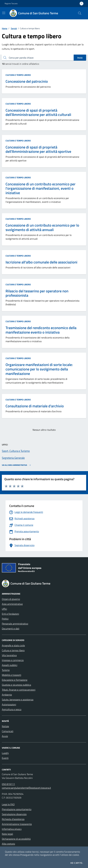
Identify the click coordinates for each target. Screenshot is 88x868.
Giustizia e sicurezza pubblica (16, 685)
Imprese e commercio (13, 660)
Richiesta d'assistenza (13, 819)
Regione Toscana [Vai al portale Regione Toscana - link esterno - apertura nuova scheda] (11, 4)
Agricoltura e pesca (12, 709)
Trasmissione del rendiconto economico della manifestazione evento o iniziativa (41, 330)
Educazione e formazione (15, 680)
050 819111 (8, 784)
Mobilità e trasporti (12, 675)
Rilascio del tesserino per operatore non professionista (37, 293)
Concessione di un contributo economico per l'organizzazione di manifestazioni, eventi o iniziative (41, 188)
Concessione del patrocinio (27, 81)
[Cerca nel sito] (80, 13)
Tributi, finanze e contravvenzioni (19, 690)
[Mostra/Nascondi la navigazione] (4, 13)
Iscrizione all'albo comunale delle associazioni (41, 262)
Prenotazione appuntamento (17, 809)
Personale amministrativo (15, 624)
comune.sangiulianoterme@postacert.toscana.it (26, 788)
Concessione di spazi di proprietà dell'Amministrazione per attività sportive (38, 149)
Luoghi (5, 753)
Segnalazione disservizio (14, 814)
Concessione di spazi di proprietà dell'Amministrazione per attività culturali (38, 113)
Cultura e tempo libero (18, 75)
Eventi (5, 758)
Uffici (4, 609)
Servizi (14, 28)
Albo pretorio (8, 844)
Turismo (6, 670)
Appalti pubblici (10, 665)
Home (5, 28)
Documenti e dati (11, 629)
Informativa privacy (12, 829)
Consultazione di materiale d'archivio (35, 406)
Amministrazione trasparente (17, 824)
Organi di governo (11, 599)
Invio (80, 58)
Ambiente (7, 695)
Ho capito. (77, 863)
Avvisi (5, 736)
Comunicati (8, 731)
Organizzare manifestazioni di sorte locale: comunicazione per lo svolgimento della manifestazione (39, 369)
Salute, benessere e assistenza (18, 700)
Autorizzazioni (9, 704)
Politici (5, 619)
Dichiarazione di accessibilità (16, 839)
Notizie (5, 726)
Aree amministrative (12, 604)
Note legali (7, 834)
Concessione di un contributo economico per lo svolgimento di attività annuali (42, 227)
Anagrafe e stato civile (13, 645)
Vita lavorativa (9, 655)
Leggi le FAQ (8, 804)
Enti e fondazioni (10, 614)
